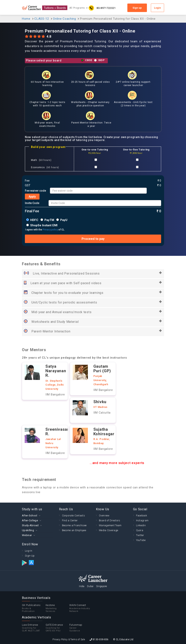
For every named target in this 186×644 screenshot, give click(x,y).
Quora (140, 530)
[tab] (38, 515)
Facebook (141, 515)
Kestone (57, 608)
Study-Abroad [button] (30, 525)
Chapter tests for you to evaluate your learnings (93, 293)
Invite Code (32, 203)
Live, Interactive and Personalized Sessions (93, 274)
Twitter (140, 535)
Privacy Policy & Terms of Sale (69, 639)
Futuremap (81, 628)
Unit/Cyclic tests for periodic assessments (93, 303)
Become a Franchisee (74, 525)
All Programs (78, 8)
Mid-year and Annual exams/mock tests (93, 312)
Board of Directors (109, 520)
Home (26, 19)
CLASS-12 (42, 19)
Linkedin (141, 525)
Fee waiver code (35, 191)
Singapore (102, 586)
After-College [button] (30, 520)
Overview (104, 515)
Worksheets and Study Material (93, 322)
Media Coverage (108, 530)
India (82, 586)
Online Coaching (64, 19)
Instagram (142, 520)
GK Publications (34, 608)
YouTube (141, 540)
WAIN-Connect (81, 608)
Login (157, 8)
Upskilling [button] (28, 530)
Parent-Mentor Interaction (93, 331)
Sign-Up (30, 556)
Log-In (29, 551)
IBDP (101, 60)
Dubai (90, 586)
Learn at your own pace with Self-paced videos (93, 283)
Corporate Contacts (73, 515)
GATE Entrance (57, 628)
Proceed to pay (93, 239)
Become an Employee (74, 530)
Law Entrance (34, 628)
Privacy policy (50, 230)
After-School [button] (30, 515)
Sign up (137, 8)
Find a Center (70, 520)
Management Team (110, 525)
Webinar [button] (27, 535)
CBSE (89, 60)
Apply (32, 197)
